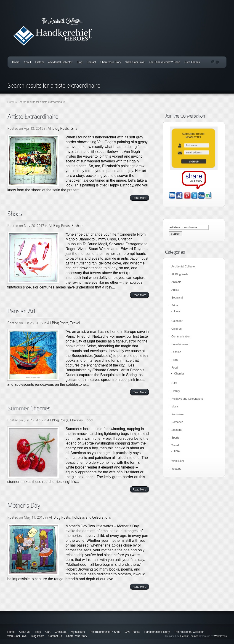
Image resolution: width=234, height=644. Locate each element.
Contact (91, 62)
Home (16, 62)
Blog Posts (37, 636)
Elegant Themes (189, 636)
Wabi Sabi (178, 461)
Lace (177, 311)
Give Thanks (192, 62)
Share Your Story (111, 62)
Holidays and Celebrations (91, 517)
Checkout (61, 632)
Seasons (177, 430)
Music (175, 407)
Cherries (76, 420)
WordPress (221, 636)
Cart (48, 632)
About (27, 62)
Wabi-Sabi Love (17, 636)
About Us (25, 632)
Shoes (15, 214)
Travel (75, 323)
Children (177, 329)
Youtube (176, 469)
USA (177, 451)
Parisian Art (21, 311)
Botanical (177, 298)
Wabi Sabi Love (135, 62)
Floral (175, 360)
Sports (175, 438)
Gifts (74, 128)
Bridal (175, 305)
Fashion (77, 226)
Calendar (177, 321)
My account (78, 632)
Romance (177, 422)
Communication (181, 337)
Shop (38, 632)
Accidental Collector (60, 62)
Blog (80, 62)
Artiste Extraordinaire (33, 117)
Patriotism (177, 414)
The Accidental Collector (189, 632)
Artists (175, 290)
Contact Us (55, 636)
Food (89, 420)
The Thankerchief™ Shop (165, 62)
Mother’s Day (24, 505)
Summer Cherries (29, 408)
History (39, 62)
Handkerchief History (157, 632)
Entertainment (180, 344)
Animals (176, 282)
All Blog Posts (58, 128)
